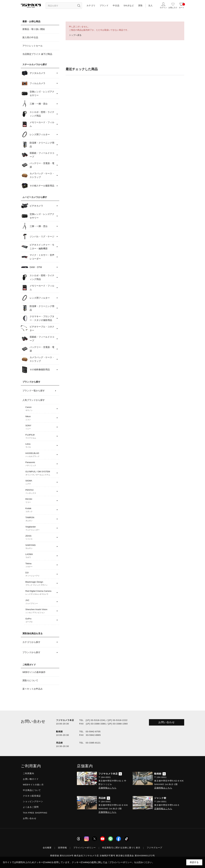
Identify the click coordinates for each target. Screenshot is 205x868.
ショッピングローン (33, 801)
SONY (41, 427)
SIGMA (41, 482)
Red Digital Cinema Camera (41, 593)
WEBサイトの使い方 (33, 785)
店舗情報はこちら (107, 788)
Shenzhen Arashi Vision (41, 611)
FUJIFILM (41, 436)
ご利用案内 (29, 773)
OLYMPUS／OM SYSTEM (41, 473)
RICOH (41, 501)
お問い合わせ (167, 722)
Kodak (41, 510)
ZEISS (41, 538)
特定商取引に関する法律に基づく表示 (121, 848)
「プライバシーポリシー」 (121, 862)
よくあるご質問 (31, 807)
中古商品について (32, 790)
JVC (41, 602)
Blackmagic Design (41, 584)
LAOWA (41, 556)
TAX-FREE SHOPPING (35, 813)
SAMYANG (41, 547)
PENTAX (41, 492)
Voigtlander (41, 528)
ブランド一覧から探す (34, 391)
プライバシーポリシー (85, 848)
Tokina (41, 565)
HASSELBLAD (41, 455)
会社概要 (47, 848)
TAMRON (41, 519)
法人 (151, 6)
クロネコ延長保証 (32, 796)
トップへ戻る (75, 35)
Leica (41, 446)
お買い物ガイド (31, 779)
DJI (41, 574)
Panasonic (41, 464)
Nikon (41, 418)
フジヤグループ (155, 848)
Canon (41, 409)
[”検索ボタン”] (79, 6)
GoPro (41, 620)
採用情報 (62, 848)
